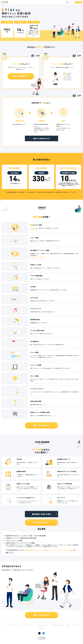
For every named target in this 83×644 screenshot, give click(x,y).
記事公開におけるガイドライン (35, 550)
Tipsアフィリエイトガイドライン (56, 550)
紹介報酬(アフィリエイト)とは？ (38, 257)
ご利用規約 (55, 625)
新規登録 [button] (79, 2)
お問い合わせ (75, 625)
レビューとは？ (34, 243)
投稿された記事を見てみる (41, 138)
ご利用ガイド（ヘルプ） (29, 625)
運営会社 (62, 625)
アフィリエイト (17, 625)
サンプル (45, 405)
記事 (11, 625)
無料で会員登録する (23, 76)
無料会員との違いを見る (45, 514)
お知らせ (68, 625)
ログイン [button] (72, 2)
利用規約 (71, 550)
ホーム (6, 625)
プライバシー (47, 625)
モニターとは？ (34, 230)
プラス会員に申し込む (45, 522)
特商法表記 (41, 628)
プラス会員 (39, 625)
